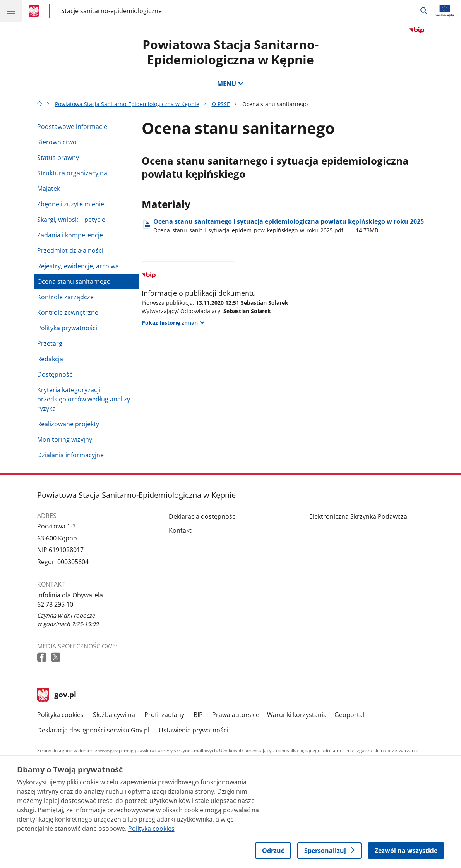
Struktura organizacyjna (72, 173)
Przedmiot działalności (70, 250)
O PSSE (221, 104)
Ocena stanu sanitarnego (74, 281)
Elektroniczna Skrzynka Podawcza (358, 516)
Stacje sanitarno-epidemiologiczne (111, 11)
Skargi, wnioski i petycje (71, 220)
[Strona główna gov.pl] (35, 12)
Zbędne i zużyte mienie (71, 204)
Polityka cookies (60, 715)
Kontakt (180, 530)
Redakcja (50, 359)
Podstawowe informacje (72, 127)
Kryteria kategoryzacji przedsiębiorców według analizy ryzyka (84, 399)
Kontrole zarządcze (65, 297)
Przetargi (51, 343)
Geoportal (349, 715)
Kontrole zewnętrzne (68, 312)
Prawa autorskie (236, 715)
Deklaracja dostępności (203, 516)
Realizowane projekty (68, 424)
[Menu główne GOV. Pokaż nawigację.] (11, 11)
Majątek (49, 189)
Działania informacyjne (70, 455)
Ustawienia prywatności (193, 730)
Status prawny (58, 158)
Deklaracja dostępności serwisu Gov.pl (93, 730)
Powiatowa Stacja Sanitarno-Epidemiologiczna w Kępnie (230, 52)
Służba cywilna (114, 715)
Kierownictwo (57, 142)
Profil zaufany (164, 715)
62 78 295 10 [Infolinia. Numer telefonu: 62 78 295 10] (55, 604)
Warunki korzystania (297, 715)
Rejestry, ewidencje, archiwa (78, 266)
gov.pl (57, 695)
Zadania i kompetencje (70, 235)
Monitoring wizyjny (65, 439)
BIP (198, 715)
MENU (230, 84)
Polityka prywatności (67, 328)
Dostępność (55, 374)
